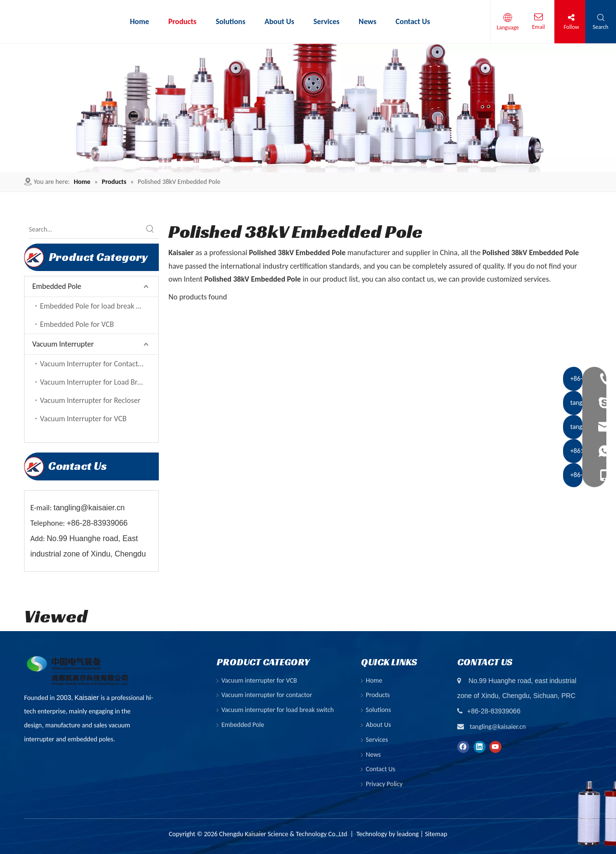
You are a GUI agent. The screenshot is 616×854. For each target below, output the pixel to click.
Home (374, 680)
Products (378, 695)
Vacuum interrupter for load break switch (278, 710)
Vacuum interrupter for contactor (267, 695)
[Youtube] (495, 746)
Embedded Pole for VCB (77, 324)
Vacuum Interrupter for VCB (83, 419)
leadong (408, 834)
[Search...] (85, 230)
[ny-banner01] (308, 108)
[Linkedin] (480, 746)
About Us (379, 725)
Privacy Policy (384, 784)
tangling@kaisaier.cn (498, 727)
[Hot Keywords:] (150, 230)
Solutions (378, 710)
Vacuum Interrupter (63, 344)
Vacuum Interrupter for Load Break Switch (99, 382)
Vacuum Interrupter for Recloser (90, 400)
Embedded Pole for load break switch (98, 306)
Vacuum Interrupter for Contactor (92, 364)
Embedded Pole (57, 286)
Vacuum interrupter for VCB (259, 680)
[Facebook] (463, 746)
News (373, 755)
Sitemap (436, 834)
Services (377, 740)
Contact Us (381, 769)
